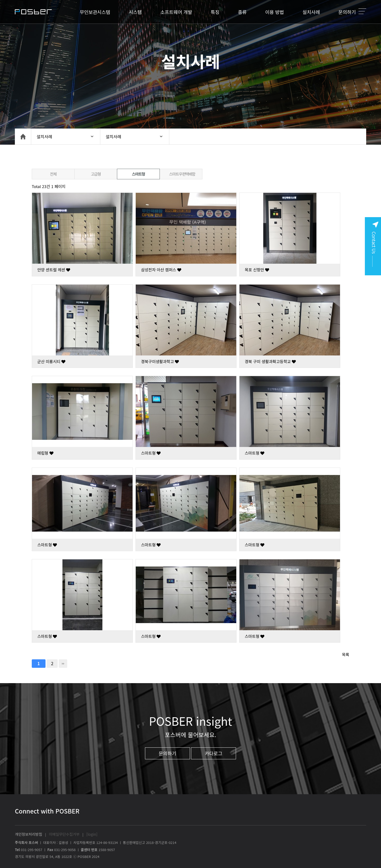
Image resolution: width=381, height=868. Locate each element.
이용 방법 (275, 12)
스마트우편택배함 (182, 174)
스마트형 (138, 174)
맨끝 (63, 664)
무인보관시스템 (95, 12)
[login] (92, 834)
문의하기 (347, 12)
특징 (215, 12)
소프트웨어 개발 (176, 12)
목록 (346, 654)
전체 (53, 174)
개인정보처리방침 (28, 834)
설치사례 (311, 12)
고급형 (96, 174)
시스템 (135, 12)
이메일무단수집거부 (64, 834)
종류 (242, 12)
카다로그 (214, 753)
